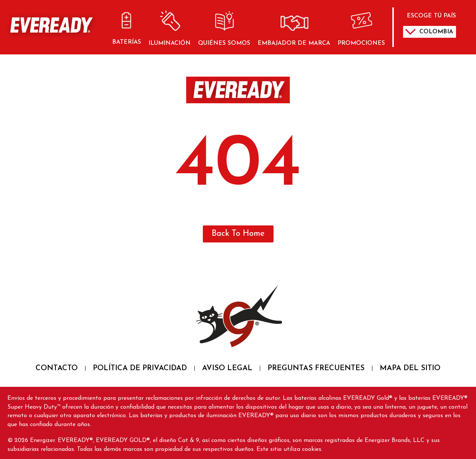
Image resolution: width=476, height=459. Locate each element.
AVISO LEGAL (227, 368)
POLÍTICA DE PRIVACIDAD (140, 368)
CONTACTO (57, 368)
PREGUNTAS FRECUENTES (316, 368)
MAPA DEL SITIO (410, 368)
